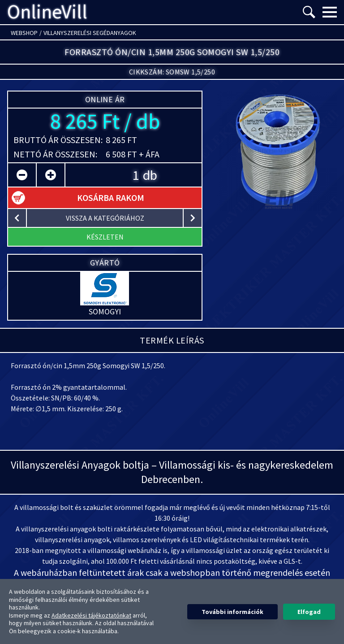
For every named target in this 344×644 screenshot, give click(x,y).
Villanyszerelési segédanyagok (90, 33)
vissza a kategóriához (105, 218)
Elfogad (309, 612)
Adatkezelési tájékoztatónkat (91, 615)
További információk (232, 612)
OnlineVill (47, 12)
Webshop (24, 33)
